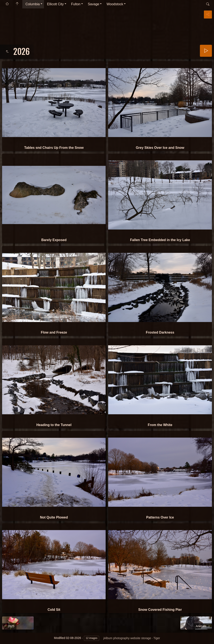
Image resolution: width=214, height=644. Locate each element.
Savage (93, 4)
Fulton (76, 4)
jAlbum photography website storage (127, 638)
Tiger (157, 638)
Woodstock (115, 4)
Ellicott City (55, 4)
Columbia (33, 4)
